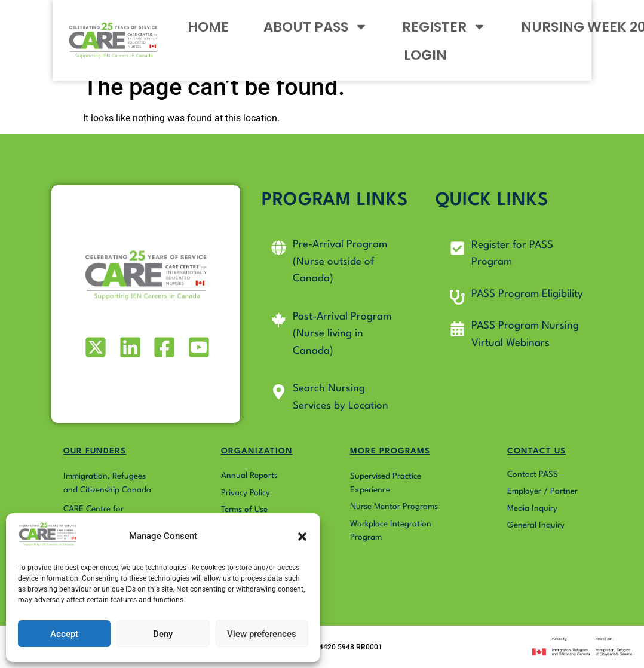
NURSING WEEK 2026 (522, 34)
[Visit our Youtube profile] (197, 347)
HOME (170, 34)
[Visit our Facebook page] (163, 347)
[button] (302, 537)
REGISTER (385, 34)
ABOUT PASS (267, 34)
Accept (64, 634)
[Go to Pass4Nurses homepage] (70, 34)
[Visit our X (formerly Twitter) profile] (95, 347)
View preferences (262, 634)
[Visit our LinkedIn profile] (129, 347)
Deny (163, 634)
